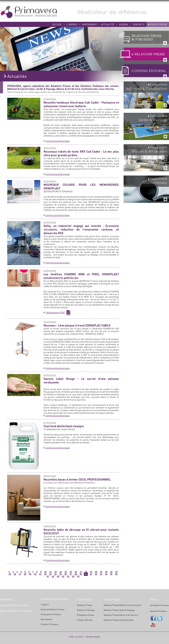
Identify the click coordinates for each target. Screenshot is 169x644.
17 (81, 572)
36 (66, 574)
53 (78, 576)
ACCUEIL (57, 24)
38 (76, 574)
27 (20, 574)
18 (86, 572)
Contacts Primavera (49, 624)
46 (116, 574)
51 (68, 576)
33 (50, 574)
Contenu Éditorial (85, 620)
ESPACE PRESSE (158, 24)
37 (71, 574)
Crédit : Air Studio (76, 637)
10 (45, 572)
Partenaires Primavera (51, 614)
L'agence (45, 604)
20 (96, 572)
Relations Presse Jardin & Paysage (119, 610)
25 (10, 574)
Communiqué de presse (57, 141)
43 (101, 574)
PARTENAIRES (89, 24)
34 (55, 574)
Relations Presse (84, 605)
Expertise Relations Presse (53, 609)
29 (30, 574)
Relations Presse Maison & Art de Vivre (121, 615)
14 (66, 572)
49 (58, 576)
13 (61, 572)
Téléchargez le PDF (55, 313)
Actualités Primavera (159, 605)
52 (73, 576)
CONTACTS (138, 24)
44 (106, 574)
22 (106, 572)
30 (35, 574)
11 (50, 572)
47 (48, 576)
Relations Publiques (86, 610)
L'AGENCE (72, 24)
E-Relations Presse (85, 615)
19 (91, 572)
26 (15, 574)
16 (76, 572)
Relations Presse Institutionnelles (118, 620)
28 (25, 574)
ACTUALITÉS (108, 24)
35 (60, 574)
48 (53, 576)
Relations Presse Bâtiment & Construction (122, 605)
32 (45, 574)
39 (81, 574)
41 (91, 574)
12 (56, 572)
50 (63, 576)
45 (111, 574)
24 (116, 572)
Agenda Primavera (158, 611)
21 (101, 572)
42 (96, 574)
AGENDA (124, 24)
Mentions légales (93, 637)
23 (111, 572)
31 (40, 574)
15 (71, 572)
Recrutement (47, 619)
